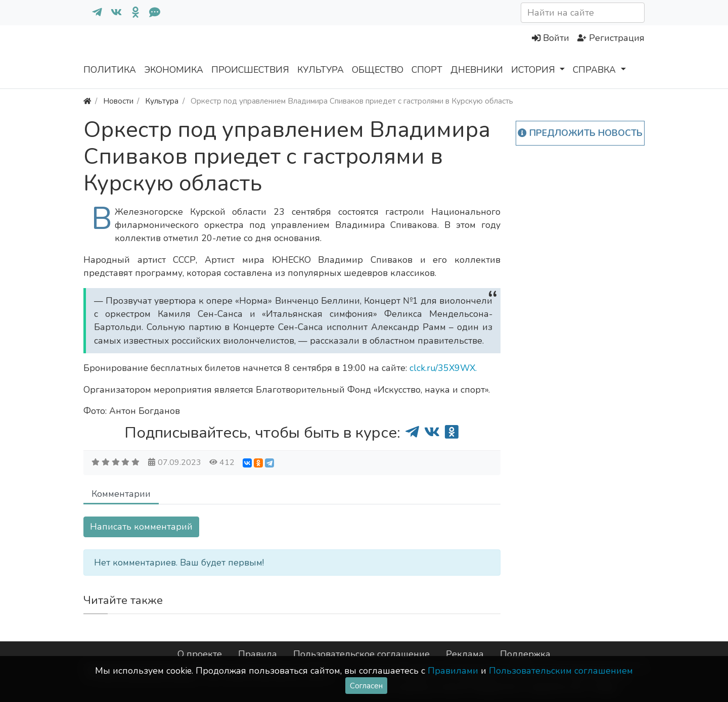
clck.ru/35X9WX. (443, 368)
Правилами (453, 671)
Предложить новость (580, 133)
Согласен (366, 686)
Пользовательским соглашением (561, 671)
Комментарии (121, 494)
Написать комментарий (141, 527)
